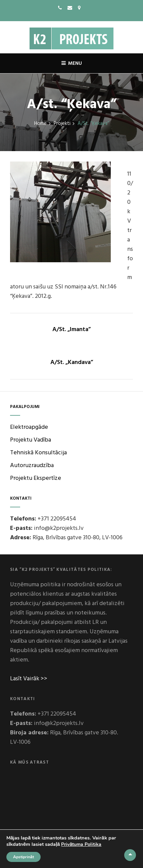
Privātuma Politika (81, 844)
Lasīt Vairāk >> (29, 679)
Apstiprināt (23, 857)
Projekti (62, 124)
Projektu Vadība (31, 440)
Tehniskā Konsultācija (38, 453)
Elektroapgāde (29, 427)
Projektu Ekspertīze (36, 478)
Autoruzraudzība (32, 466)
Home (40, 124)
